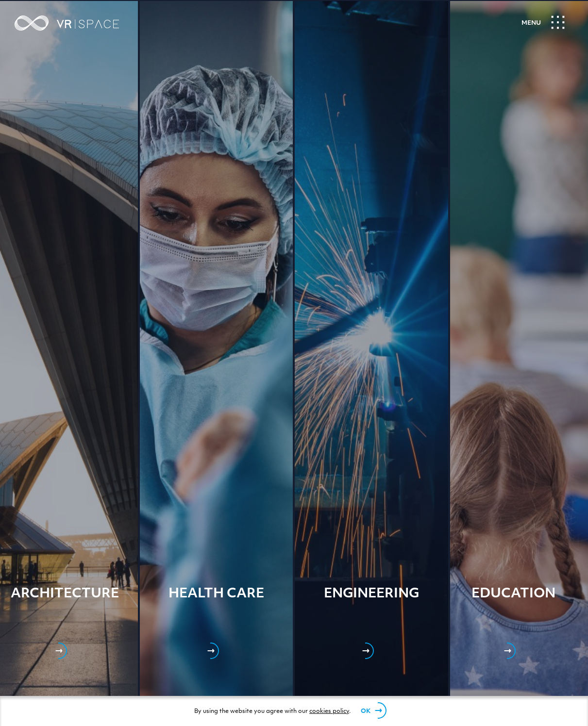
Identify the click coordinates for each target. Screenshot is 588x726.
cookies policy (329, 711)
